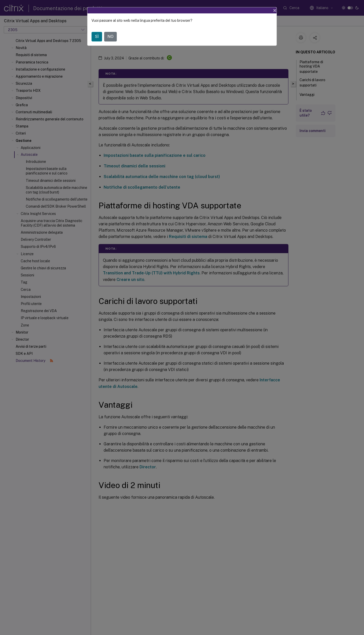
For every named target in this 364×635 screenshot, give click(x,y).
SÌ (97, 37)
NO (110, 37)
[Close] (275, 10)
